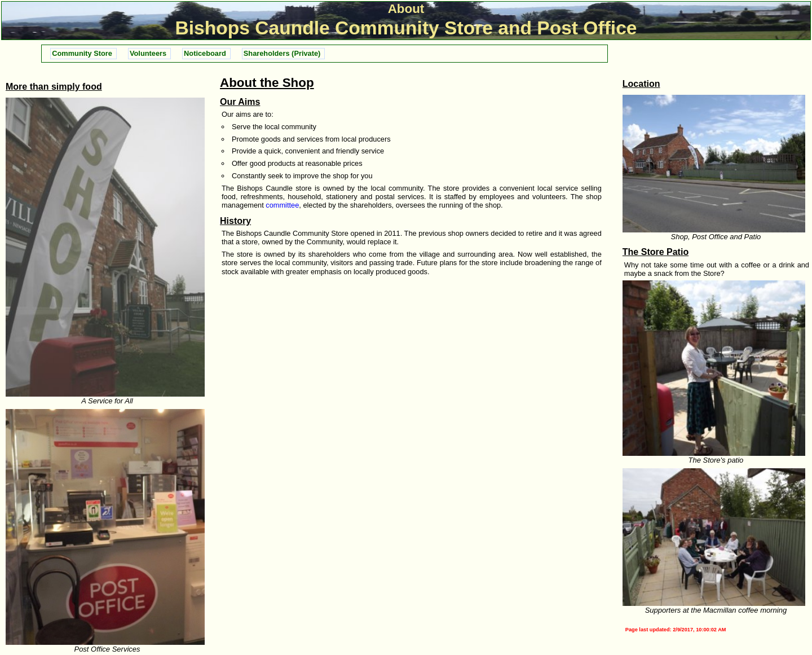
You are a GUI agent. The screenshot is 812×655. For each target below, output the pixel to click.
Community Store (82, 53)
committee (282, 205)
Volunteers (148, 53)
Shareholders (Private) (282, 53)
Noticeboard (205, 53)
